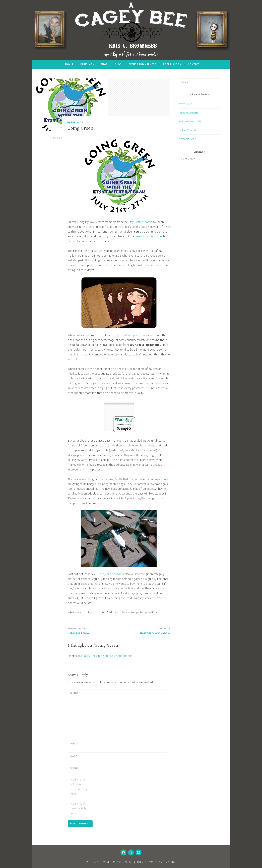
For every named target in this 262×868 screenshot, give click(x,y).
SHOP (104, 64)
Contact (194, 64)
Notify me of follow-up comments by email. (79, 787)
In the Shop (75, 122)
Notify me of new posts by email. (79, 808)
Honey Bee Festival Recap (155, 631)
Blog (118, 64)
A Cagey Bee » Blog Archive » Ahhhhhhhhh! (107, 656)
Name (73, 744)
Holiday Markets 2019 (190, 121)
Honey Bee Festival (79, 631)
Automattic (167, 862)
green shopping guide (148, 236)
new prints (162, 479)
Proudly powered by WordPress (109, 862)
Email (73, 756)
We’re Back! (185, 104)
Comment (76, 693)
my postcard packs (129, 335)
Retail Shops (172, 64)
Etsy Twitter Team (139, 222)
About (69, 64)
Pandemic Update (188, 113)
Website (74, 768)
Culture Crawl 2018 (189, 130)
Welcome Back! (187, 139)
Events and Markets (142, 64)
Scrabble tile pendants (110, 574)
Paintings (87, 64)
